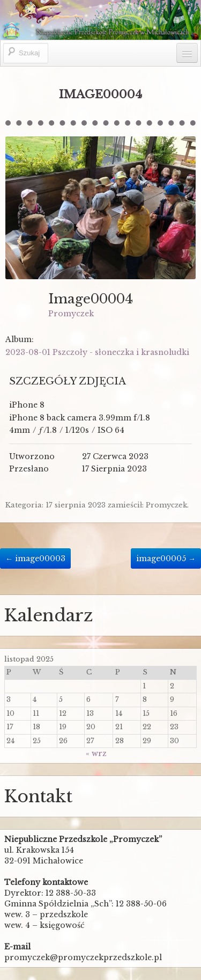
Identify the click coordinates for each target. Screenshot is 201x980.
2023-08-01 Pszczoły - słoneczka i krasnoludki (97, 352)
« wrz (96, 753)
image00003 (35, 558)
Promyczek (71, 314)
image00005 (166, 558)
